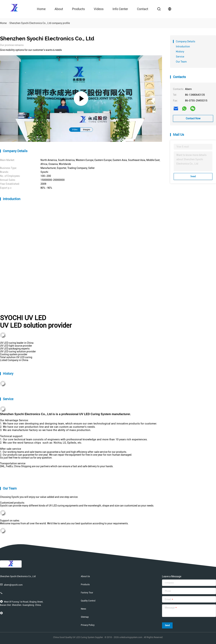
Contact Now (193, 118)
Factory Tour (87, 593)
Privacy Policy (88, 625)
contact (143, 9)
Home (41, 9)
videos (99, 9)
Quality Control (88, 601)
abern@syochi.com (11, 585)
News (83, 609)
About (59, 9)
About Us (85, 576)
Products (78, 9)
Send (193, 176)
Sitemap (85, 617)
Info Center (120, 9)
